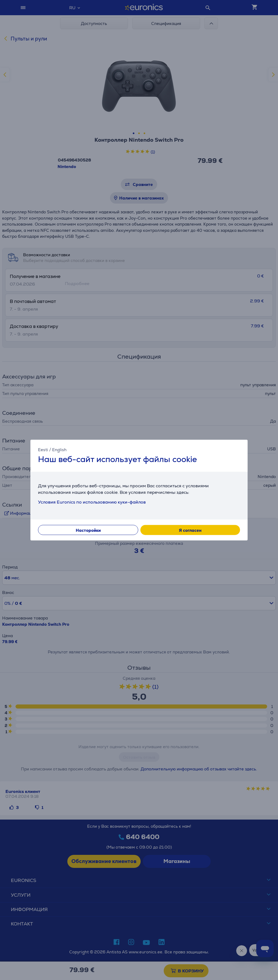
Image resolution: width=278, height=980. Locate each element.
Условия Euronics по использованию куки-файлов (92, 502)
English (59, 450)
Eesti (43, 450)
